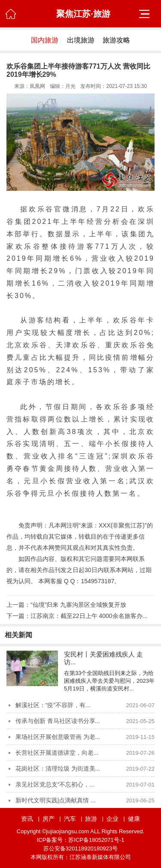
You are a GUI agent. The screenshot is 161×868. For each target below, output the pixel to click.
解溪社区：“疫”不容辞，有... (53, 705)
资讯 (27, 819)
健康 (134, 819)
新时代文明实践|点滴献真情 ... (56, 800)
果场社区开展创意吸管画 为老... (58, 737)
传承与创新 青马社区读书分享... (58, 721)
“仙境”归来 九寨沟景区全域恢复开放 (78, 605)
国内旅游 (45, 40)
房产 (49, 819)
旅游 (91, 819)
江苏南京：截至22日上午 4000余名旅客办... (89, 616)
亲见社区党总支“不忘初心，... (55, 784)
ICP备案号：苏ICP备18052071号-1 (81, 840)
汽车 (70, 819)
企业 (112, 819)
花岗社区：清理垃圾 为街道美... (58, 769)
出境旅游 (81, 40)
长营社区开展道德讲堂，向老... (57, 753)
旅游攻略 (116, 40)
